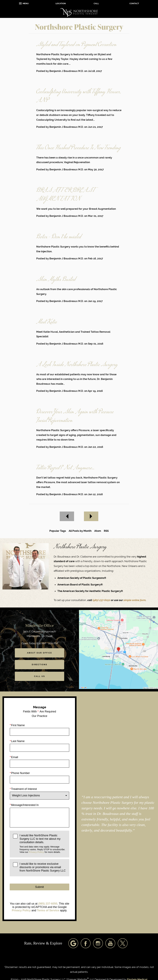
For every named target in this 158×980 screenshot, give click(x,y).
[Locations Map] (118, 649)
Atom (98, 531)
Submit (39, 887)
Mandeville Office (39, 625)
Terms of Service (48, 910)
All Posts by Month (80, 531)
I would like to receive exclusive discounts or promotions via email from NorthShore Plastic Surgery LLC (43, 867)
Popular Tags (58, 531)
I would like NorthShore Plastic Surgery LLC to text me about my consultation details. (43, 844)
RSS (106, 531)
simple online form (135, 600)
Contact (134, 3)
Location (61, 3)
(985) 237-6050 (102, 600)
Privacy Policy (36, 852)
